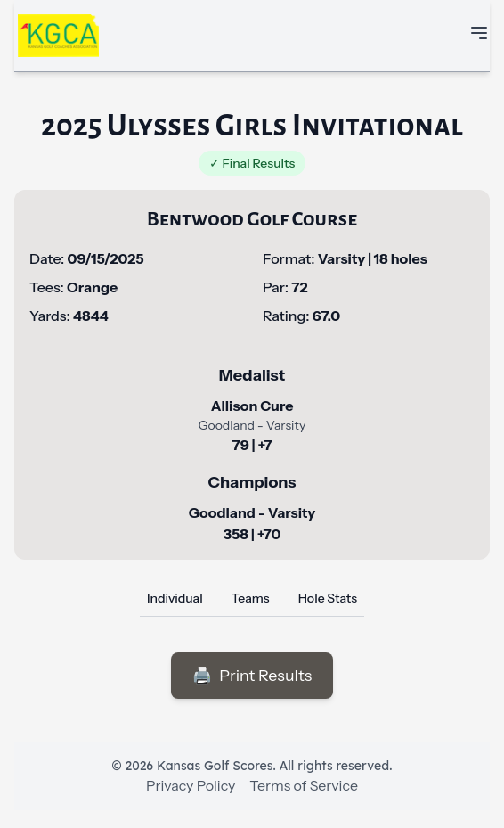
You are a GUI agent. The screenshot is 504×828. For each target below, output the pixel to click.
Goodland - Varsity (252, 512)
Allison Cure (252, 406)
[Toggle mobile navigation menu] (479, 33)
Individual (175, 598)
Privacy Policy (191, 785)
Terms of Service (304, 785)
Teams (251, 598)
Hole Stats (328, 598)
